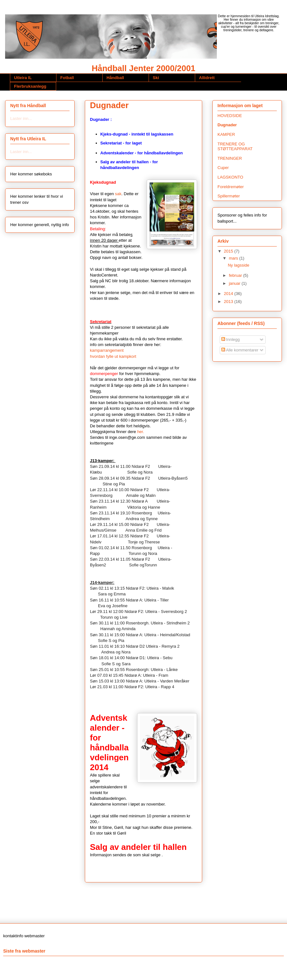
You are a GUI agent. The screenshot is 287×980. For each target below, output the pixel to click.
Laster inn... (21, 118)
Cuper (223, 168)
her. (141, 432)
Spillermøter (229, 196)
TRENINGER (230, 158)
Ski (156, 78)
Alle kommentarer (240, 350)
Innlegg (231, 339)
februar (236, 275)
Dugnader (227, 125)
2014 (229, 294)
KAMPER (226, 134)
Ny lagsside (238, 265)
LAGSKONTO (230, 177)
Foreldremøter (231, 187)
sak (118, 194)
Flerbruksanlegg (30, 86)
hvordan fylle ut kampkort (113, 356)
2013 (229, 302)
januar (235, 283)
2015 (229, 251)
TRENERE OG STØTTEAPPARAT (235, 147)
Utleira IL (23, 78)
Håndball (115, 78)
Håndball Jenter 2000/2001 (143, 68)
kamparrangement (107, 350)
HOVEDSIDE (230, 116)
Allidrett (207, 78)
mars (234, 258)
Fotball (67, 78)
